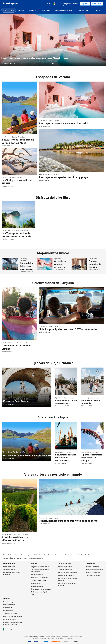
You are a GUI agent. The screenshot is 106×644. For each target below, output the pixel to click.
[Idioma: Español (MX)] (4, 629)
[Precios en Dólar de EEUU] (11, 629)
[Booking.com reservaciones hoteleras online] (11, 4)
